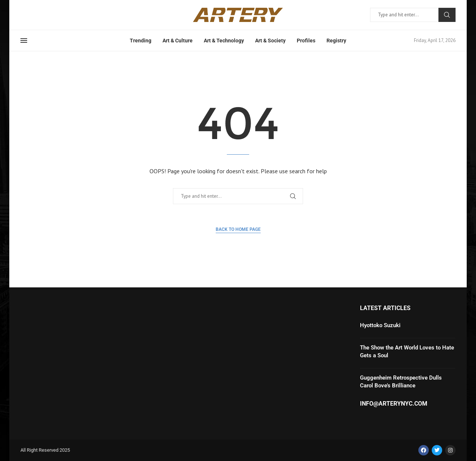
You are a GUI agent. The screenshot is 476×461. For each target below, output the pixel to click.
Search (447, 15)
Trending (141, 41)
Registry (336, 41)
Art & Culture (178, 41)
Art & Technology (224, 41)
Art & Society (270, 41)
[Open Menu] (24, 41)
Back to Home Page (238, 229)
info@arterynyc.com (394, 404)
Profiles (306, 41)
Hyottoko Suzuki (380, 325)
